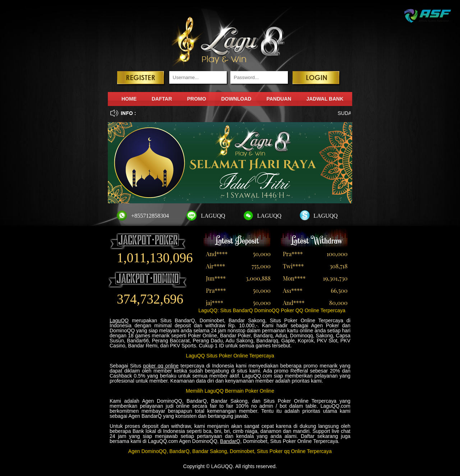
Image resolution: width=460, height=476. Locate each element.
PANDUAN (279, 99)
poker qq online (161, 366)
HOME (129, 99)
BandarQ (230, 441)
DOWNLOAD (236, 99)
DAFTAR (162, 99)
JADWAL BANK (325, 99)
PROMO (197, 99)
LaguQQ (119, 320)
